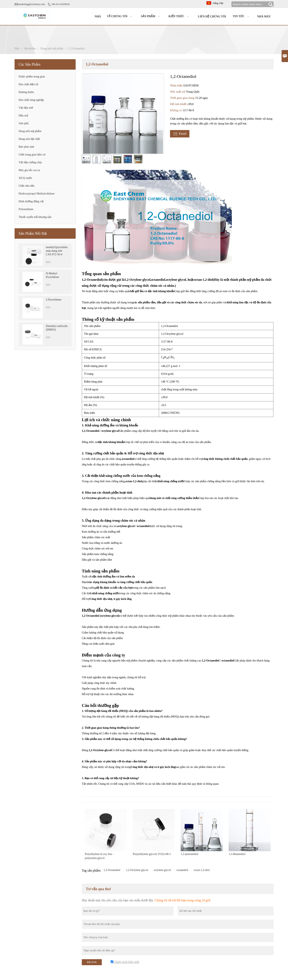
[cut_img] (86, 159)
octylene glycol (162, 870)
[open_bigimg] (123, 114)
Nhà (98, 17)
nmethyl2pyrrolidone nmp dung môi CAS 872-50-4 (57, 251)
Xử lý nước (25, 178)
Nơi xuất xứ (178, 92)
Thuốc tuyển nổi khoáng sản (35, 217)
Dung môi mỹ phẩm (52, 49)
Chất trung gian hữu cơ (32, 155)
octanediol (182, 870)
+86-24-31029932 (60, 4)
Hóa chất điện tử (28, 84)
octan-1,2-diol (202, 870)
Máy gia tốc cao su (29, 170)
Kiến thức (180, 17)
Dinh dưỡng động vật (31, 201)
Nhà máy (264, 17)
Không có (176, 110)
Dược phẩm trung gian (32, 77)
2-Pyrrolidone (54, 300)
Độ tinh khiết (179, 104)
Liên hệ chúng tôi (212, 17)
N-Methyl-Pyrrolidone (52, 275)
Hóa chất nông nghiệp (31, 100)
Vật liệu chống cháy (30, 162)
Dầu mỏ (23, 116)
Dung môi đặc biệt (29, 139)
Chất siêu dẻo (27, 186)
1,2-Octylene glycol (137, 870)
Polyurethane (26, 209)
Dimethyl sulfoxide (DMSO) (57, 328)
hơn (48, 262)
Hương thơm (26, 92)
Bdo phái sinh (26, 147)
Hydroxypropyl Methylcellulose (37, 194)
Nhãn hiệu (177, 85)
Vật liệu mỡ (26, 108)
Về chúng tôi (121, 17)
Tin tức (242, 17)
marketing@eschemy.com (31, 4)
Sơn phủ (24, 123)
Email (180, 134)
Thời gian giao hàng (183, 98)
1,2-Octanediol (112, 870)
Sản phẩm (151, 17)
